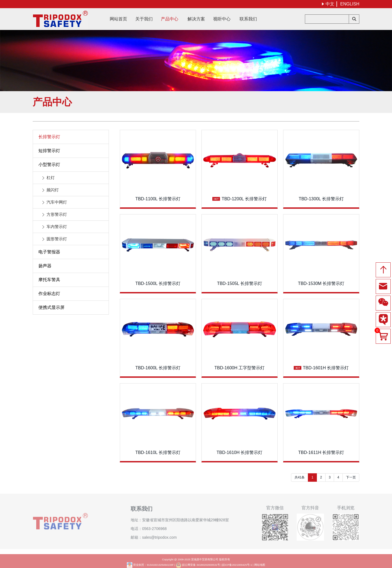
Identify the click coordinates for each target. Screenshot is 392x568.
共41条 (300, 477)
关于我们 (144, 19)
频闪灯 (53, 190)
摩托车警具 (49, 280)
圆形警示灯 (57, 239)
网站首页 (118, 19)
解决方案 (196, 19)
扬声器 (45, 266)
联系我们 (248, 19)
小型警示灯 (49, 165)
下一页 (351, 477)
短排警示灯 (49, 151)
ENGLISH (350, 4)
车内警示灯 (57, 227)
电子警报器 (49, 252)
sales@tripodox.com (159, 534)
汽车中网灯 (57, 202)
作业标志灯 (49, 294)
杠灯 (51, 178)
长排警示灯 (49, 137)
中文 (328, 4)
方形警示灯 (57, 214)
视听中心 (222, 19)
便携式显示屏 (51, 307)
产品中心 (170, 19)
